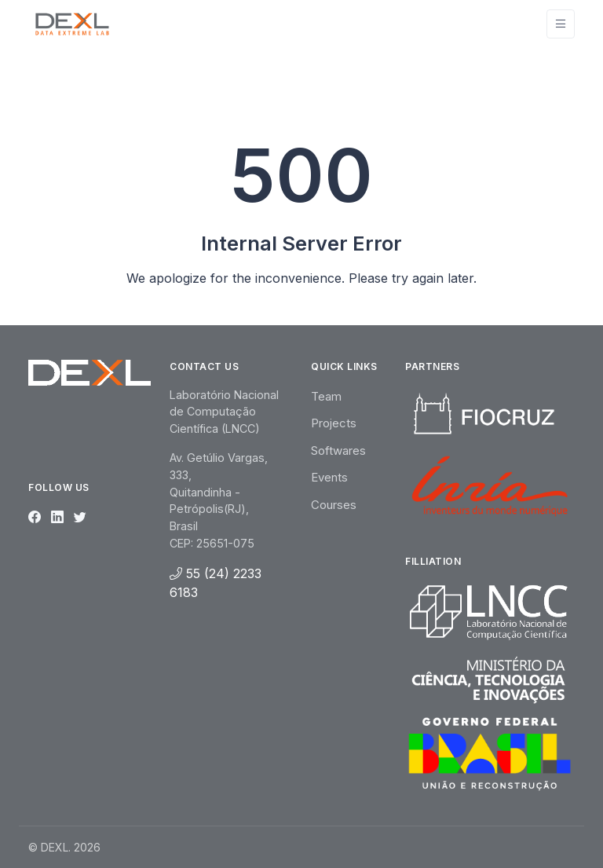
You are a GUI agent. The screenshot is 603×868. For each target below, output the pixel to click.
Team (326, 396)
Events (329, 477)
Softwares (338, 450)
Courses (334, 505)
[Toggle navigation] (561, 24)
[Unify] (72, 24)
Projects (334, 423)
